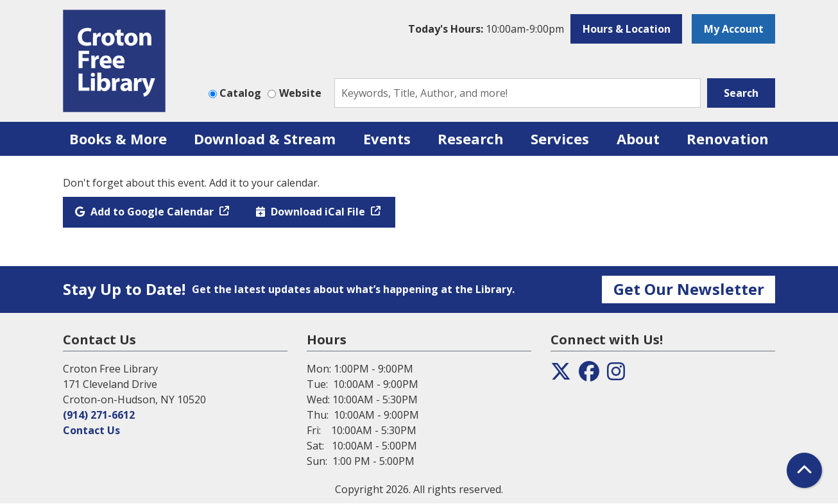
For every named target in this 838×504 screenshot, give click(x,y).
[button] (486, 29)
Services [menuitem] (560, 139)
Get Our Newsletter (689, 289)
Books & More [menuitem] (118, 139)
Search (741, 93)
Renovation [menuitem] (728, 139)
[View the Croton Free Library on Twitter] (561, 375)
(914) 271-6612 (99, 415)
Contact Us (91, 430)
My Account (734, 29)
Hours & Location (627, 29)
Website (300, 93)
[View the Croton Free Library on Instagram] (616, 375)
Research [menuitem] (471, 139)
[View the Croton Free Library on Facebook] (589, 375)
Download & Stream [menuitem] (265, 139)
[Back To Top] (804, 470)
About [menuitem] (638, 139)
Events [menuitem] (387, 139)
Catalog (240, 93)
